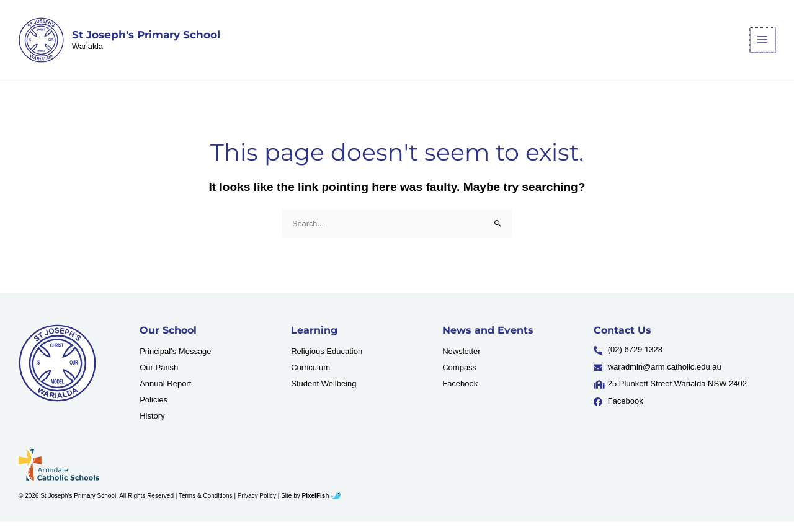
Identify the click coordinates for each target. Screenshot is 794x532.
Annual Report (165, 393)
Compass (459, 377)
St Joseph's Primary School (150, 39)
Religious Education (327, 361)
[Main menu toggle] (763, 44)
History (152, 425)
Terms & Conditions (206, 505)
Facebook (460, 393)
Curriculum (310, 377)
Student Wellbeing (323, 393)
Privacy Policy (257, 505)
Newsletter (461, 361)
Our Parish (159, 377)
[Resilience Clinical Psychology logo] (57, 373)
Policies (154, 409)
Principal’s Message (175, 361)
